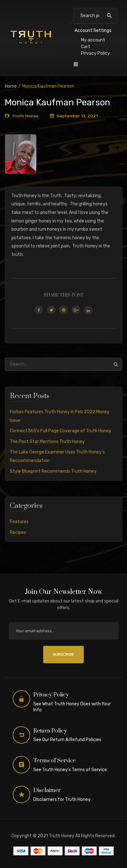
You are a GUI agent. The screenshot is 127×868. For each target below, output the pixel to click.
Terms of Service (54, 761)
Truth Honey (25, 116)
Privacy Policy (95, 53)
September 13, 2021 (77, 116)
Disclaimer (47, 790)
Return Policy (50, 731)
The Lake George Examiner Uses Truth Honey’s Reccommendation (57, 456)
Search (109, 16)
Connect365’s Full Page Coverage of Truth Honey (61, 431)
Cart (86, 47)
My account (93, 40)
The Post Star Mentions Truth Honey (47, 442)
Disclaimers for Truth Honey (62, 799)
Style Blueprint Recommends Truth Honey (53, 471)
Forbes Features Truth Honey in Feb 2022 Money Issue (60, 416)
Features (19, 522)
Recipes (18, 532)
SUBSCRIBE (63, 654)
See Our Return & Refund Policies (67, 740)
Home (11, 86)
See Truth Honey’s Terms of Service (70, 770)
